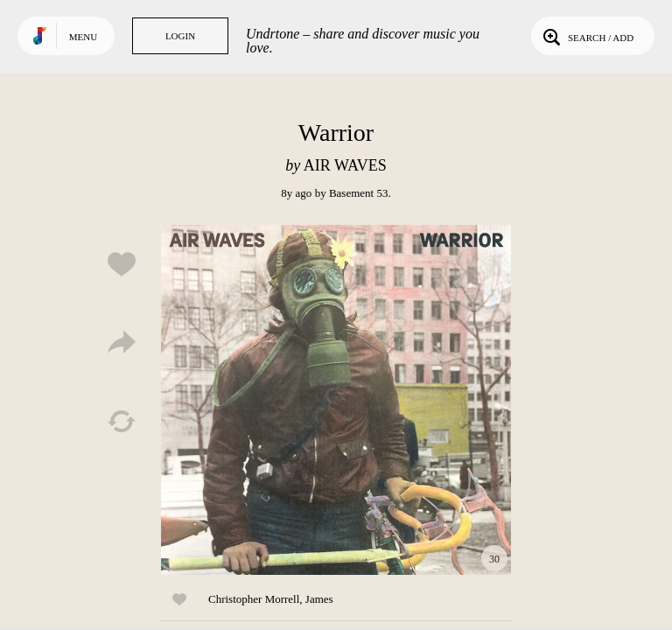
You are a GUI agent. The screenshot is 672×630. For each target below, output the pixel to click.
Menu (83, 37)
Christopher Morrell (254, 599)
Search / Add (587, 36)
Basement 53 (359, 193)
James (319, 599)
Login (180, 36)
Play (336, 400)
